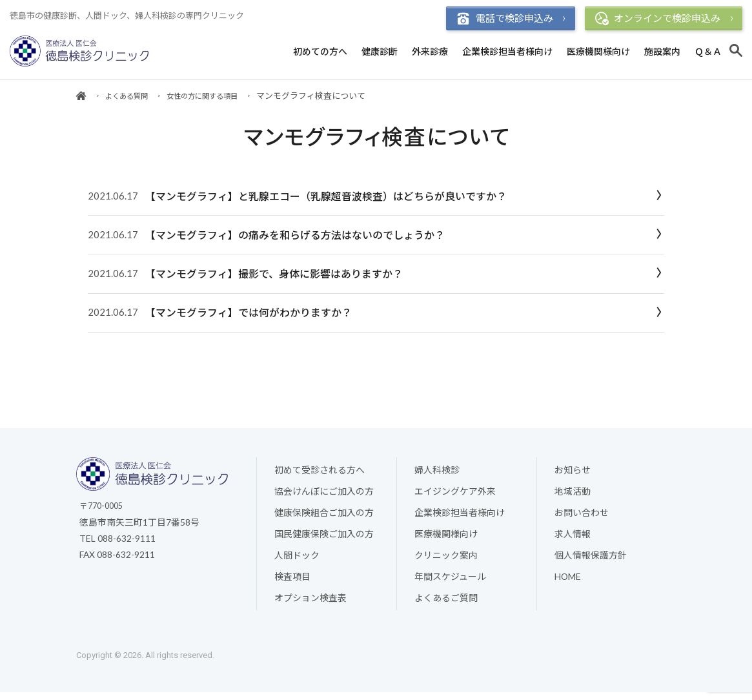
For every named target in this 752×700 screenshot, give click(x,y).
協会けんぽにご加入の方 (324, 496)
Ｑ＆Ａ (708, 51)
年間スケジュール (450, 582)
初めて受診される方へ (320, 474)
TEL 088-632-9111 (117, 542)
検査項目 (292, 582)
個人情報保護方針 (591, 561)
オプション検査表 (310, 604)
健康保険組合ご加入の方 (324, 517)
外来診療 (430, 51)
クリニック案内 (446, 561)
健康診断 (380, 51)
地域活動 (573, 496)
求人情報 (573, 539)
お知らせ (573, 474)
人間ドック (297, 561)
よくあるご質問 (446, 604)
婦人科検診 (437, 474)
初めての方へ (320, 51)
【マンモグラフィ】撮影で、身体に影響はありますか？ (273, 275)
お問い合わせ (582, 517)
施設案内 (662, 51)
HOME (568, 582)
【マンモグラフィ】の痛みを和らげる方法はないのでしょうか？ (294, 236)
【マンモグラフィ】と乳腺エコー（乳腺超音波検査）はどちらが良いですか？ (325, 197)
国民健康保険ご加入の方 (324, 539)
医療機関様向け (598, 51)
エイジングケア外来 (455, 496)
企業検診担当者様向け (507, 51)
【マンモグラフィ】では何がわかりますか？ (247, 315)
